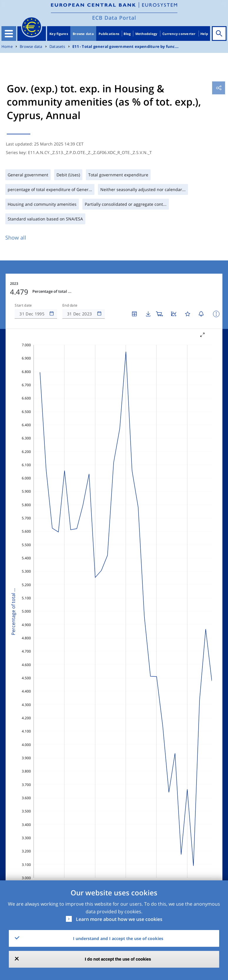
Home (7, 47)
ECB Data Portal (114, 18)
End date (70, 305)
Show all (16, 238)
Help (204, 34)
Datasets (57, 47)
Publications (109, 34)
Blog (127, 34)
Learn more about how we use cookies (119, 919)
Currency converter (179, 34)
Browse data (83, 34)
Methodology (146, 34)
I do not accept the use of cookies (118, 959)
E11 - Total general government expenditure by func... (125, 47)
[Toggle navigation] (9, 34)
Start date (23, 305)
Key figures (59, 34)
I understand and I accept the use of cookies (118, 938)
